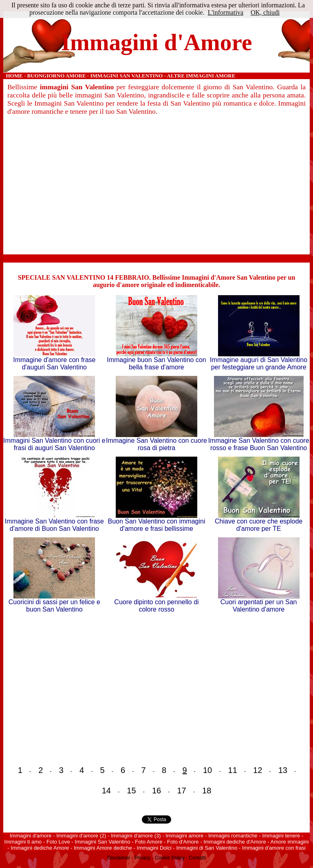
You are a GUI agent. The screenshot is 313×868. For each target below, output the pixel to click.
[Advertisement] (157, 187)
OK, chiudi (265, 12)
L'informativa (226, 12)
